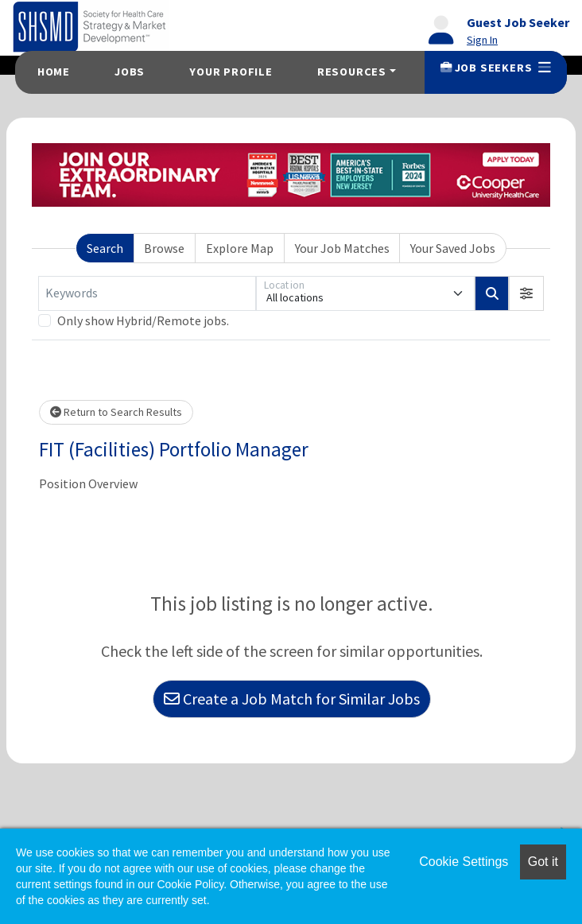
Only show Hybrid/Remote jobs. (143, 320)
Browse (164, 248)
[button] (526, 293)
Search (105, 248)
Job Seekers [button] (496, 68)
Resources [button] (352, 72)
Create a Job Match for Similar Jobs (292, 699)
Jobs (130, 72)
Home (54, 72)
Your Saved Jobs (453, 248)
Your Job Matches (342, 248)
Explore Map (240, 248)
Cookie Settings (464, 862)
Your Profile (231, 72)
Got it (543, 862)
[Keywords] (147, 293)
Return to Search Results (116, 412)
